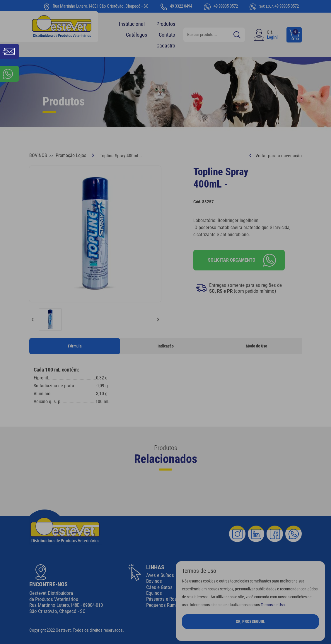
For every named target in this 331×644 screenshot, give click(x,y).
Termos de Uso (273, 605)
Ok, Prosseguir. (251, 621)
